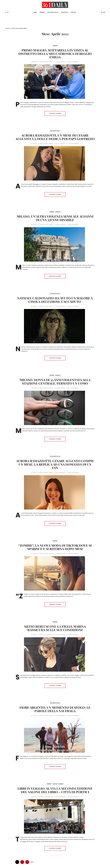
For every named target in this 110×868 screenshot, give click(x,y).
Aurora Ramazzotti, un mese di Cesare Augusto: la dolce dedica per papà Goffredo (55, 137)
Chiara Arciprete (61, 143)
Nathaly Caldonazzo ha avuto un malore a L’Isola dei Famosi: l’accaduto (55, 299)
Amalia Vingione (61, 61)
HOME (35, 12)
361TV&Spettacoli (53, 12)
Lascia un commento (73, 61)
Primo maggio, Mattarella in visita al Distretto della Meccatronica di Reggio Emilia (55, 53)
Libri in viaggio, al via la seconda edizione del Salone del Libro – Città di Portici (55, 790)
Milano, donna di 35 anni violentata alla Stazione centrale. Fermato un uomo (55, 381)
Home (7, 28)
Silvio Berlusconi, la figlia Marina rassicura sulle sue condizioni (55, 628)
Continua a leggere (55, 113)
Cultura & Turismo (58, 784)
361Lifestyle (64, 12)
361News (42, 12)
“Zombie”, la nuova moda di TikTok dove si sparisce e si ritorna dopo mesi (55, 547)
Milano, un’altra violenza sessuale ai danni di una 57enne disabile (55, 218)
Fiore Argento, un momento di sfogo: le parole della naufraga (55, 709)
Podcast (73, 12)
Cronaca (58, 211)
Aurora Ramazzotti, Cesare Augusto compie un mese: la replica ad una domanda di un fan (55, 464)
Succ (32, 862)
